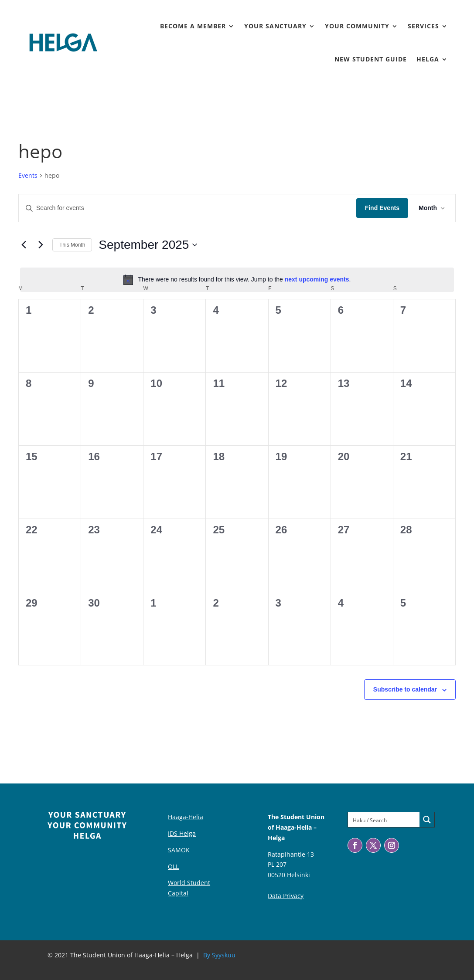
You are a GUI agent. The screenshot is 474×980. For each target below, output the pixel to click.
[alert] (237, 280)
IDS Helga (182, 833)
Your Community (357, 26)
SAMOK (179, 850)
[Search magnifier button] (427, 820)
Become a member (193, 26)
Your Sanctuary (275, 26)
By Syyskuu (219, 955)
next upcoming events (317, 279)
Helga (428, 59)
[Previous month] (24, 245)
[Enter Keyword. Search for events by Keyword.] (188, 208)
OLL (173, 866)
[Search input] (384, 820)
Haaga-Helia (186, 817)
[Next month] (41, 245)
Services (423, 26)
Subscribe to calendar (405, 689)
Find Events (382, 208)
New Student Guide (371, 59)
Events (28, 175)
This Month (72, 245)
